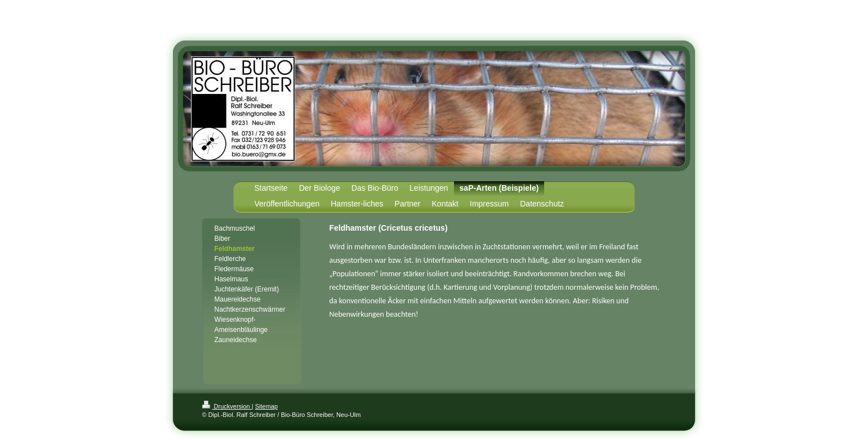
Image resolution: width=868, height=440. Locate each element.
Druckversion (227, 406)
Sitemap (266, 406)
